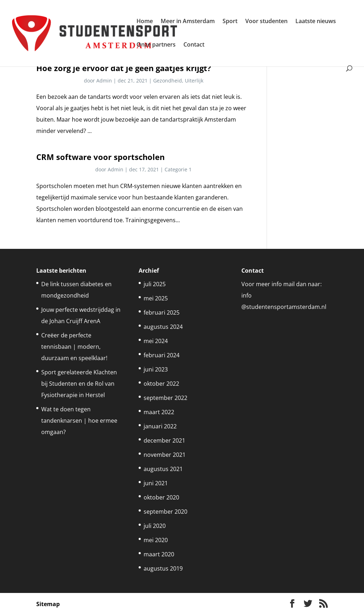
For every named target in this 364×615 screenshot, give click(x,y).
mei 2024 (156, 341)
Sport (230, 22)
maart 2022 (159, 412)
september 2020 (165, 512)
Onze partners (156, 45)
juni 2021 (156, 483)
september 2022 (165, 398)
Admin (104, 81)
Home (145, 22)
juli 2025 (155, 284)
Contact (194, 45)
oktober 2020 (161, 497)
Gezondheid (168, 81)
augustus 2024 (163, 327)
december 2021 (164, 440)
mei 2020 (156, 540)
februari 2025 (162, 312)
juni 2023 (156, 369)
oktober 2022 (161, 384)
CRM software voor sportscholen (100, 157)
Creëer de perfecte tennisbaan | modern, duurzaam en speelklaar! (74, 347)
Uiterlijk (194, 81)
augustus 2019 (163, 568)
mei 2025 (156, 298)
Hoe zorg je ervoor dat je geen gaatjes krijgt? (124, 68)
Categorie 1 (178, 169)
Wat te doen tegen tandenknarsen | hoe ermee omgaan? (79, 421)
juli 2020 (155, 526)
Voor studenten (266, 22)
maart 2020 (159, 554)
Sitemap (48, 604)
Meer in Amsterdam (188, 22)
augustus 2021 (163, 469)
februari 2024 (162, 355)
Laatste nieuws (316, 22)
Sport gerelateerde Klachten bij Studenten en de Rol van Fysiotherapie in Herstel (79, 384)
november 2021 (165, 455)
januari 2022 (160, 426)
